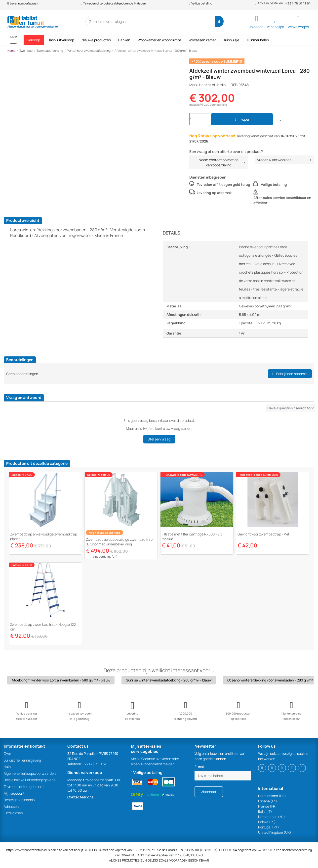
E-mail (199, 767)
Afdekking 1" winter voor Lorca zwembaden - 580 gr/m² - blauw (61, 680)
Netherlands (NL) (272, 817)
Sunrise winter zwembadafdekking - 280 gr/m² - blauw (169, 680)
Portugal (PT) (269, 827)
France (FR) (267, 806)
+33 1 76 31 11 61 (298, 3)
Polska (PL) (267, 822)
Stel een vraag (159, 439)
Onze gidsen (13, 813)
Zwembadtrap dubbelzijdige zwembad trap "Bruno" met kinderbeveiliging (119, 542)
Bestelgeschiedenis (19, 800)
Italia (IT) (265, 811)
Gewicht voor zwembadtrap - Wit (263, 534)
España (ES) (268, 801)
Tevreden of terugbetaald (24, 787)
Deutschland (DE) (272, 796)
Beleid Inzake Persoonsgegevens (29, 780)
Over (7, 753)
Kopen (242, 119)
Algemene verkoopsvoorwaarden (30, 773)
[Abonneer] (209, 792)
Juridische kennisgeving (22, 760)
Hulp (7, 767)
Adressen (11, 806)
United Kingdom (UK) (275, 832)
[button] (13, 40)
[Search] (219, 21)
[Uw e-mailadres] (223, 776)
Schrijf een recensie (290, 374)
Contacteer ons (80, 797)
